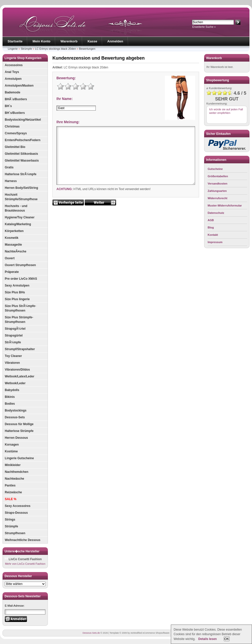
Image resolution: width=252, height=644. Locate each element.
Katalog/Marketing (18, 224)
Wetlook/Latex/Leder (20, 376)
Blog (211, 227)
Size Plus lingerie (17, 299)
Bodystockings (16, 410)
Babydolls (12, 390)
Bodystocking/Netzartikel (23, 120)
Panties (10, 485)
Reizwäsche (13, 492)
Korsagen (12, 445)
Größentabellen (218, 176)
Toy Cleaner (13, 356)
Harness (11, 181)
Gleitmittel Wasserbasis (22, 161)
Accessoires (14, 65)
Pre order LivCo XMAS (21, 279)
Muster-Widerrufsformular (225, 205)
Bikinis (10, 397)
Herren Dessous (16, 438)
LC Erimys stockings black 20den (55, 49)
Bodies (10, 404)
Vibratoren (12, 363)
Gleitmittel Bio (15, 147)
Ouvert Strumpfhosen (20, 265)
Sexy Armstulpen (17, 286)
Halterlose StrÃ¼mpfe (21, 174)
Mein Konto (41, 41)
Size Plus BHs (15, 292)
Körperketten (14, 231)
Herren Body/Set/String (21, 188)
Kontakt (213, 235)
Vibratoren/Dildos (17, 370)
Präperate (12, 272)
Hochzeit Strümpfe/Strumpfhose (21, 197)
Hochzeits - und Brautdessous (16, 208)
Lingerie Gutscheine (19, 458)
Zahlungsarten (217, 191)
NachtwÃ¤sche (15, 251)
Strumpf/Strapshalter (20, 349)
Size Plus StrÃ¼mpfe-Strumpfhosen (20, 308)
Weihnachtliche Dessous (23, 540)
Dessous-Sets (15, 417)
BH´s (8, 106)
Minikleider (13, 465)
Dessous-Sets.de (91, 633)
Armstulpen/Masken (19, 86)
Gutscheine (215, 169)
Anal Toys (12, 72)
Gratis (9, 167)
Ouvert (10, 258)
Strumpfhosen (15, 533)
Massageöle (13, 245)
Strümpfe (26, 49)
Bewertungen (87, 49)
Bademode (12, 92)
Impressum (215, 242)
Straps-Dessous (16, 513)
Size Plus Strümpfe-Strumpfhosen (19, 320)
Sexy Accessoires (18, 506)
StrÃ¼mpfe (13, 342)
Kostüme (11, 451)
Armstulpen (13, 79)
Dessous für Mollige (19, 424)
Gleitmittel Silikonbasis (21, 154)
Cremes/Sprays (16, 133)
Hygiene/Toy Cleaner (20, 217)
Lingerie (13, 49)
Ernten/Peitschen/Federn (23, 140)
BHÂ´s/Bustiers (16, 99)
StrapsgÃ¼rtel (15, 329)
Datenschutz (216, 213)
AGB (211, 220)
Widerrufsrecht (217, 198)
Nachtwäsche (14, 479)
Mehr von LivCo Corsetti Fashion (25, 564)
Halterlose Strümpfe (19, 431)
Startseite (15, 41)
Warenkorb (69, 41)
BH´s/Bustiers (15, 113)
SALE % (11, 499)
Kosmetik (12, 238)
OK (227, 639)
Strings (10, 520)
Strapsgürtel (14, 336)
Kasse (92, 41)
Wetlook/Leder (15, 383)
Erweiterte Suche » (204, 27)
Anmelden (115, 41)
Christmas (12, 126)
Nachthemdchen (17, 472)
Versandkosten (217, 184)
